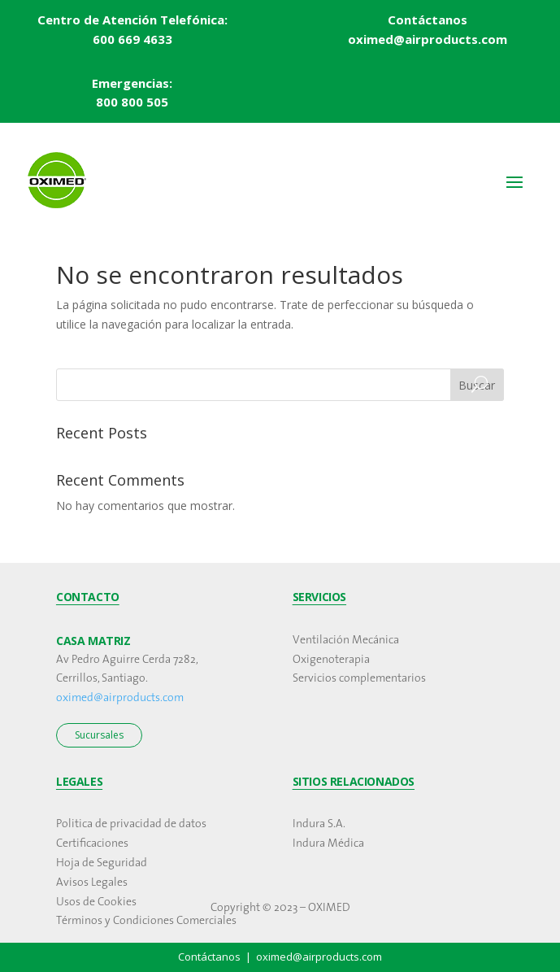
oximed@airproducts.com (120, 698)
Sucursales (99, 735)
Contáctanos (428, 20)
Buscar (477, 385)
